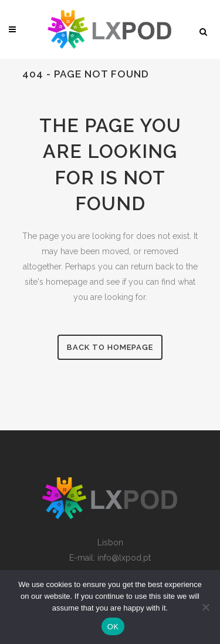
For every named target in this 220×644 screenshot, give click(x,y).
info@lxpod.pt (124, 558)
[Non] (205, 607)
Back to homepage (110, 347)
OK (113, 627)
